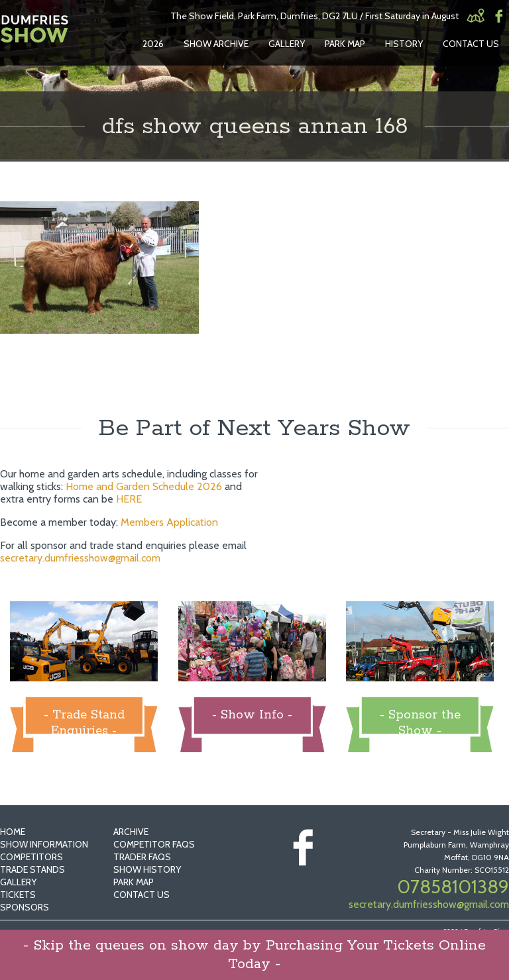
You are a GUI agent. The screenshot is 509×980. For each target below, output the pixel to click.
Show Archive (216, 44)
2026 (153, 44)
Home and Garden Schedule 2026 (144, 486)
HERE (129, 499)
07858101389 (453, 887)
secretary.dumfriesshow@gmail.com (80, 558)
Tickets (18, 895)
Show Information (44, 844)
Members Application (169, 522)
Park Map (345, 44)
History (404, 44)
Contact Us (471, 44)
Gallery (287, 44)
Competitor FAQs (154, 844)
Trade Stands (32, 869)
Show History (147, 869)
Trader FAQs (142, 857)
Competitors (31, 857)
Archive (131, 832)
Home (13, 832)
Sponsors (25, 907)
